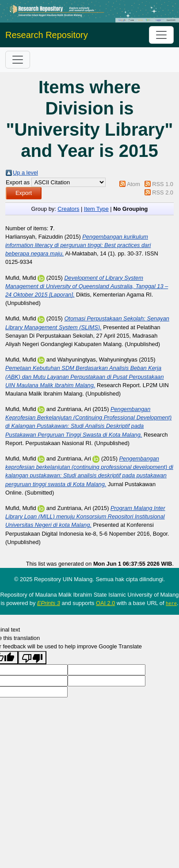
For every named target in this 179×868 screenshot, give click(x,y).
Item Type (96, 209)
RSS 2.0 (163, 192)
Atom (133, 184)
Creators (68, 209)
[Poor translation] (32, 657)
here (171, 603)
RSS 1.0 (163, 184)
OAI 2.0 (105, 603)
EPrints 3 (49, 603)
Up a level (25, 173)
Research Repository (47, 35)
